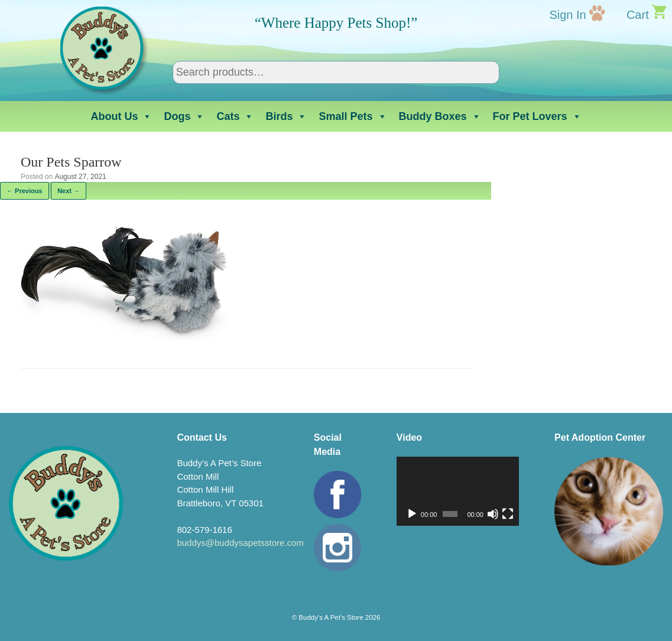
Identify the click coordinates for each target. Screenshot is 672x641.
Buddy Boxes (440, 116)
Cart (638, 15)
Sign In (567, 15)
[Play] (412, 514)
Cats (235, 116)
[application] (458, 491)
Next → (69, 191)
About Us (121, 116)
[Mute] (493, 514)
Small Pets (353, 116)
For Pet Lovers (537, 116)
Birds (286, 116)
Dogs (184, 116)
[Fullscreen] (508, 514)
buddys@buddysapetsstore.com (240, 543)
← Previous (25, 191)
